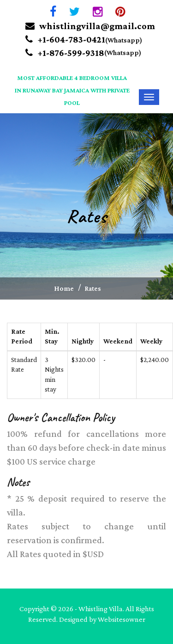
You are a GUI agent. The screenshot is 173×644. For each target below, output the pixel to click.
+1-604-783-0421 (65, 39)
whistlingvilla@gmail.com (90, 26)
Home (64, 288)
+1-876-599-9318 (65, 53)
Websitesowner (122, 619)
